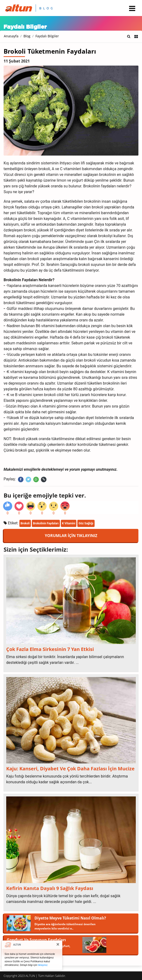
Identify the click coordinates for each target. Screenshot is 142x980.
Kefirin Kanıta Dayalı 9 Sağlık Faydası (50, 888)
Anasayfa (11, 36)
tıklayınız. (43, 965)
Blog (27, 36)
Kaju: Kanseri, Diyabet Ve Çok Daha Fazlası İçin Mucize (70, 769)
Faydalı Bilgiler (47, 36)
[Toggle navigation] (132, 8)
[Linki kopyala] (44, 479)
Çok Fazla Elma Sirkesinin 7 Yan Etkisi (50, 649)
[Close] (58, 944)
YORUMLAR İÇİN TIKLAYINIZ (71, 536)
